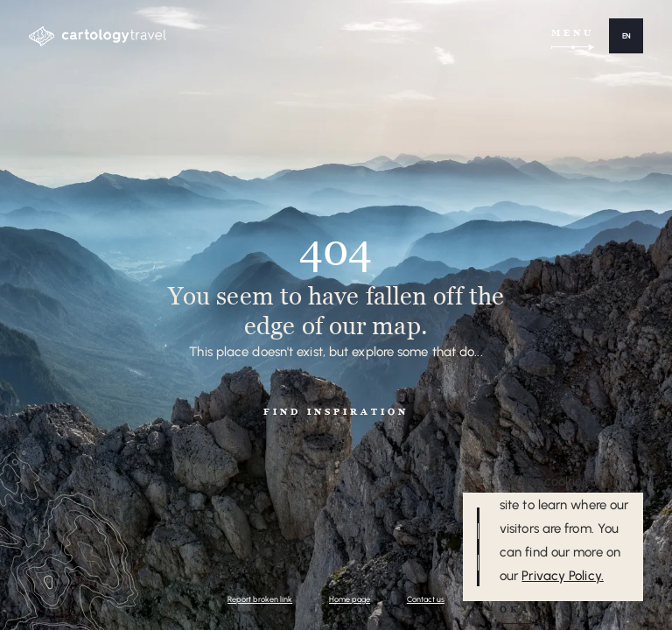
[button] (626, 36)
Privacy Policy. (563, 576)
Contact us (426, 599)
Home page (350, 599)
